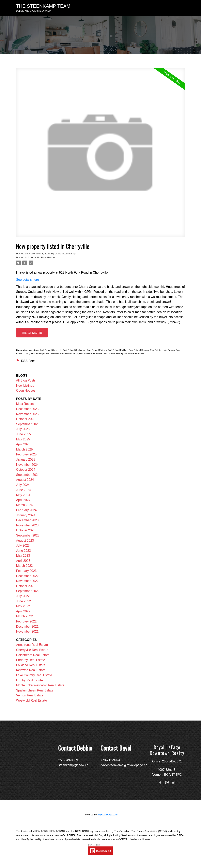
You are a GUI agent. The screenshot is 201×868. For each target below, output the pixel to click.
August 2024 (25, 480)
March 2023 (24, 566)
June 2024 (23, 490)
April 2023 (23, 561)
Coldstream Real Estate (87, 350)
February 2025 (26, 455)
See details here (27, 280)
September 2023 (28, 535)
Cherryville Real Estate (41, 257)
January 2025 (26, 460)
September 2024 (28, 475)
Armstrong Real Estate (40, 350)
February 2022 (26, 621)
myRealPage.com (108, 815)
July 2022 (23, 596)
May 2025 (23, 439)
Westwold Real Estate (134, 354)
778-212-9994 (110, 760)
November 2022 (27, 581)
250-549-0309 (68, 760)
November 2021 (27, 632)
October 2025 (26, 419)
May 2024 (23, 495)
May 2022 (23, 606)
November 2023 (27, 525)
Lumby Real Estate (33, 354)
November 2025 (27, 414)
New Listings (25, 386)
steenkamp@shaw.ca (73, 765)
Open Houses (26, 391)
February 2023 (26, 571)
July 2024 (23, 485)
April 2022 (23, 611)
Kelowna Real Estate (151, 350)
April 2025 (23, 444)
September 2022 (28, 591)
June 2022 (23, 601)
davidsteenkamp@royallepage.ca (124, 765)
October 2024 (26, 470)
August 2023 (25, 541)
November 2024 (27, 465)
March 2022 (24, 616)
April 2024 (23, 500)
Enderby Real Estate (109, 350)
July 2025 (23, 429)
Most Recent (25, 404)
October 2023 (26, 530)
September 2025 (28, 424)
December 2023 (27, 520)
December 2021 (27, 627)
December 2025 (27, 409)
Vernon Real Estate (113, 354)
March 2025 (24, 449)
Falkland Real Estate (130, 350)
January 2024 (26, 515)
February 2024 (26, 510)
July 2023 (23, 546)
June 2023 (23, 551)
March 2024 (24, 505)
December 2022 (27, 576)
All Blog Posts (26, 381)
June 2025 (23, 434)
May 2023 (23, 556)
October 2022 (26, 586)
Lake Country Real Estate (34, 675)
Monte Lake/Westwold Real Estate (60, 354)
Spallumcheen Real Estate (90, 354)
